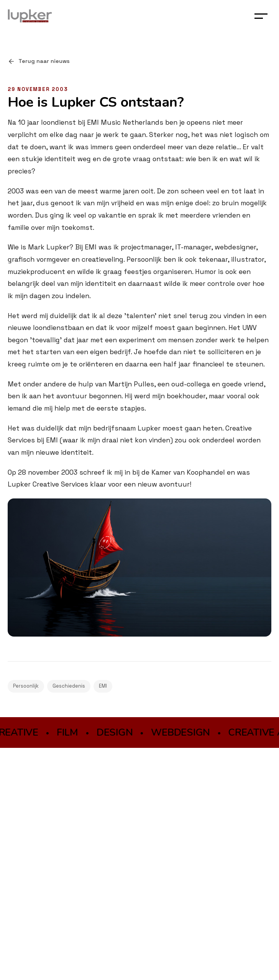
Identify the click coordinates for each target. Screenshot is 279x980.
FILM (69, 732)
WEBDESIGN (182, 732)
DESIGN (115, 732)
